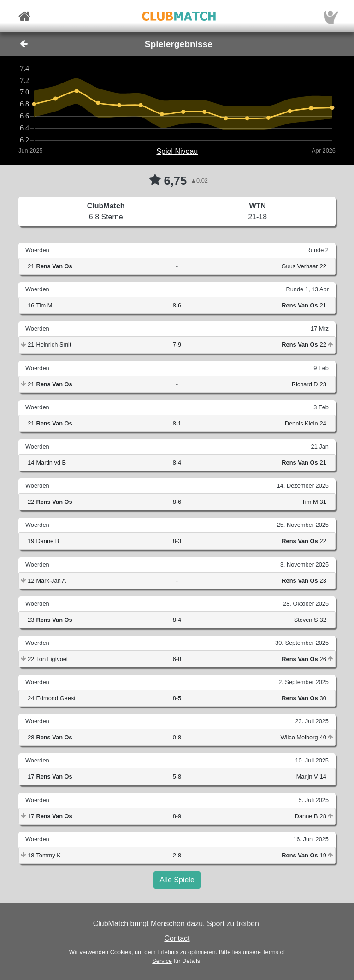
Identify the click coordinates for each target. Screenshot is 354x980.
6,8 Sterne (106, 217)
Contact (177, 938)
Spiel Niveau (177, 151)
